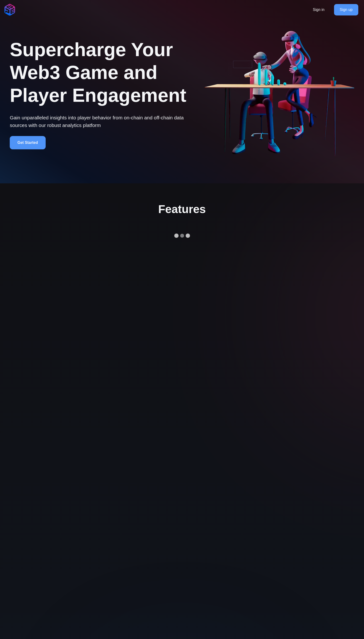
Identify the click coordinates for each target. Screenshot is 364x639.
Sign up (346, 10)
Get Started (28, 143)
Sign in (319, 10)
